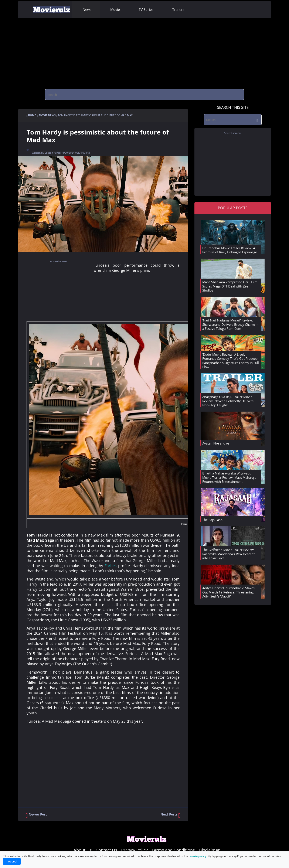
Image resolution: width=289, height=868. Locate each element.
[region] (144, 52)
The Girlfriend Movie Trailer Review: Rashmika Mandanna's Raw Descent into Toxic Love (228, 554)
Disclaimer (209, 850)
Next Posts (171, 815)
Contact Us (106, 850)
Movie (115, 10)
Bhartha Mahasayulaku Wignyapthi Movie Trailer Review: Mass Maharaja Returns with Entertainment (229, 477)
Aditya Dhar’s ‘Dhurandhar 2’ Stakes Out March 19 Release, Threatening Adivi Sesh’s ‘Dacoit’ (228, 592)
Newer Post (36, 815)
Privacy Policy (134, 850)
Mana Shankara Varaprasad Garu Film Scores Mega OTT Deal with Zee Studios (230, 286)
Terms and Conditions (173, 850)
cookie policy (197, 856)
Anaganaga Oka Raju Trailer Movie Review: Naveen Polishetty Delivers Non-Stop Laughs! (228, 401)
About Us (83, 850)
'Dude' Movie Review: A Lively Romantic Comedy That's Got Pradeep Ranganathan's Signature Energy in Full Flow (231, 361)
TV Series (146, 10)
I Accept (12, 861)
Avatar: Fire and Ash (217, 443)
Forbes (111, 566)
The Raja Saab (212, 520)
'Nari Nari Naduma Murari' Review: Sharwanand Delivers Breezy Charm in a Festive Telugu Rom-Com (230, 324)
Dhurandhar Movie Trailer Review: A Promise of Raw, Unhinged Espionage (230, 250)
